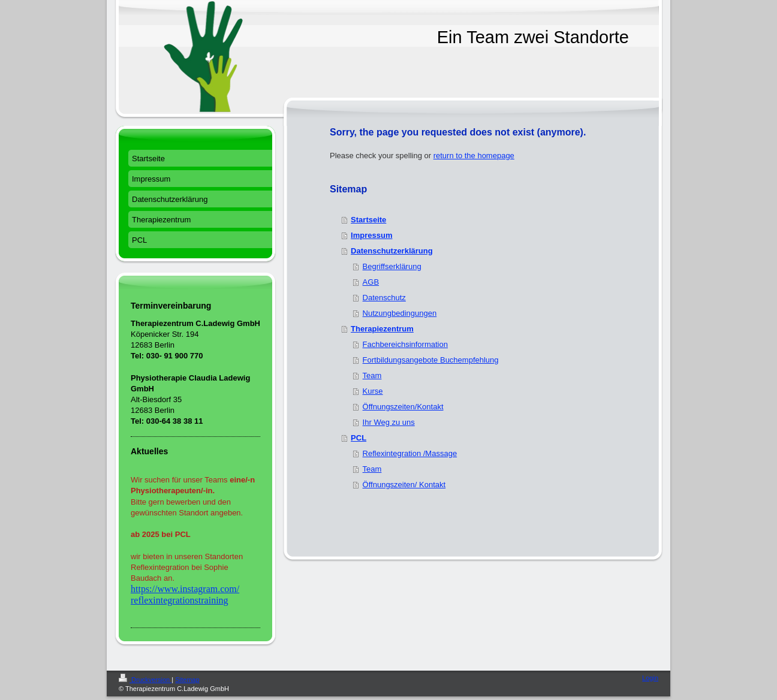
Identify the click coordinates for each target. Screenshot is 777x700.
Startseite (368, 220)
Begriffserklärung (392, 266)
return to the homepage (474, 156)
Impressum (371, 235)
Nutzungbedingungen (400, 313)
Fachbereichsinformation (405, 344)
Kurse (373, 391)
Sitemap (187, 680)
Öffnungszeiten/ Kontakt (404, 485)
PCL (359, 438)
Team (372, 375)
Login (650, 678)
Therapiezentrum (382, 329)
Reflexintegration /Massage (410, 453)
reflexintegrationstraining (180, 600)
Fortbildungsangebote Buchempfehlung (431, 360)
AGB (371, 282)
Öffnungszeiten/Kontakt (403, 407)
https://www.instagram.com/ (185, 589)
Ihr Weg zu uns (389, 422)
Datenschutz (384, 298)
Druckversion (145, 680)
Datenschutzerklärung (392, 251)
